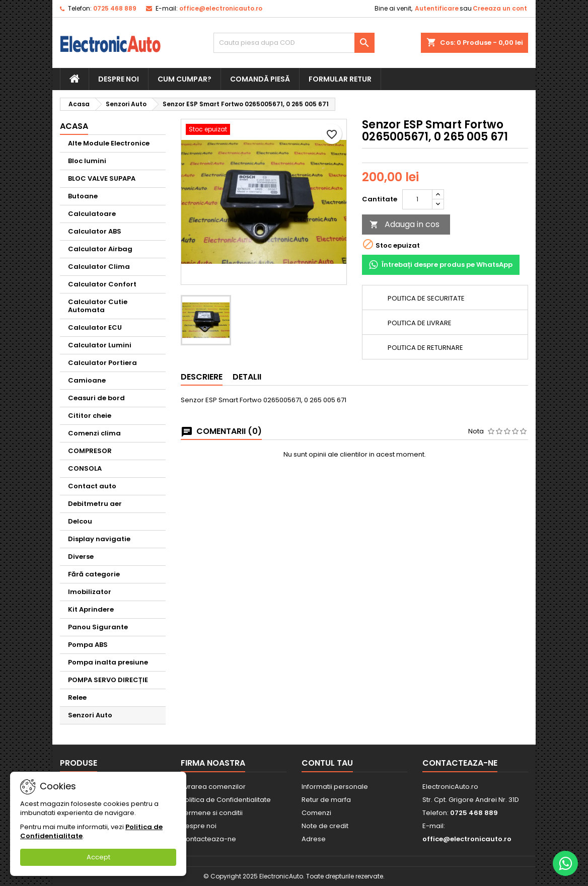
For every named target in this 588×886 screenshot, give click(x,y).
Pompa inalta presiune (108, 662)
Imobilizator (90, 592)
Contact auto (92, 486)
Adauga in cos (405, 224)
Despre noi (119, 79)
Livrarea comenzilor (213, 787)
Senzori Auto (90, 715)
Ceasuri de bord (96, 398)
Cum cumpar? (185, 79)
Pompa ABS (88, 645)
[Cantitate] (417, 199)
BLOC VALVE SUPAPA (102, 178)
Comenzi (316, 813)
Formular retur (340, 79)
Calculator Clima (99, 267)
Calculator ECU (95, 327)
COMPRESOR (90, 451)
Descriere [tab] (202, 377)
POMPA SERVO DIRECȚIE (108, 680)
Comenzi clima (94, 433)
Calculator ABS (95, 231)
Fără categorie (94, 574)
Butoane (83, 196)
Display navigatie (99, 539)
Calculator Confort (102, 284)
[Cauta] (294, 43)
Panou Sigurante (98, 627)
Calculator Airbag (100, 249)
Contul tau (327, 763)
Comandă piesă (260, 79)
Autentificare (437, 8)
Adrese (314, 839)
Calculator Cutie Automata (98, 306)
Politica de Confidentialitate (226, 800)
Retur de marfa (326, 800)
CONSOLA (85, 468)
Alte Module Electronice (109, 143)
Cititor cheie (90, 416)
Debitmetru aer (95, 504)
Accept (98, 857)
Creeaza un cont (500, 8)
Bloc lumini (87, 161)
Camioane (87, 380)
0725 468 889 (115, 8)
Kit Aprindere (91, 609)
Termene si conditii (212, 813)
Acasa (74, 126)
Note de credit (325, 826)
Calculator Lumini (100, 345)
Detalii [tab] (247, 377)
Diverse (81, 557)
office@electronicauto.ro (221, 8)
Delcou (80, 521)
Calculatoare (92, 214)
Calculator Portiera (102, 363)
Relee (77, 697)
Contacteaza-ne (208, 839)
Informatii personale (335, 787)
